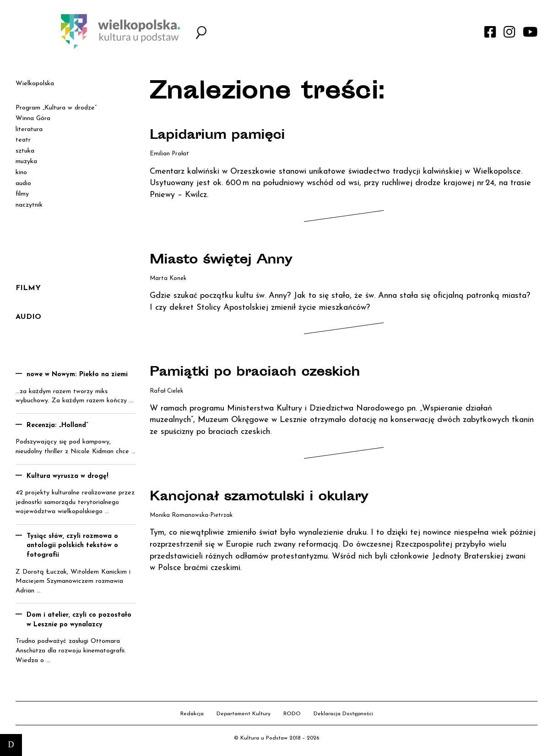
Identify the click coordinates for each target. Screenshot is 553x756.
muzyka (26, 162)
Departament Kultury (244, 714)
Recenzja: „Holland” (57, 425)
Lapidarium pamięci (219, 136)
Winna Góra (33, 118)
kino (21, 173)
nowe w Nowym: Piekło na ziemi (77, 375)
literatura (29, 129)
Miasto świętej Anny (223, 261)
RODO (292, 714)
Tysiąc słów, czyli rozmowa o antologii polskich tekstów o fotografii (72, 546)
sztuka (25, 151)
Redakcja (192, 714)
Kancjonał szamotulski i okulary (262, 498)
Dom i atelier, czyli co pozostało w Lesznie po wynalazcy (79, 620)
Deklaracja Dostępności (343, 714)
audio (23, 184)
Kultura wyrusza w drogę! (68, 476)
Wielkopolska (35, 84)
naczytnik (29, 205)
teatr (23, 140)
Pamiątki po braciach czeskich (258, 373)
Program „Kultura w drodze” (56, 108)
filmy (22, 194)
